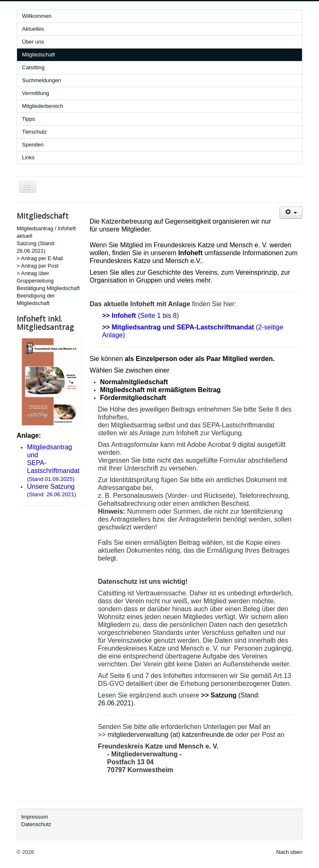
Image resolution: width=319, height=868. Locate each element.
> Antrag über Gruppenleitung (35, 277)
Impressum (34, 817)
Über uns (33, 42)
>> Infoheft (119, 316)
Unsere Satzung (51, 486)
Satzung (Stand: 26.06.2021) (36, 247)
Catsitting (33, 67)
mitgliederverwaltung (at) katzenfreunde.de (171, 735)
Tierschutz (34, 132)
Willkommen (37, 16)
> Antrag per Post (38, 266)
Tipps (28, 119)
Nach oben (289, 852)
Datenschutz (36, 824)
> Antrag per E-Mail (40, 258)
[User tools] (291, 213)
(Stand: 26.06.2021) (52, 494)
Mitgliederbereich (43, 106)
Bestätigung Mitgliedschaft (48, 288)
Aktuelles (33, 29)
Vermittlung (36, 93)
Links (28, 157)
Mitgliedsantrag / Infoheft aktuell (46, 232)
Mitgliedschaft (38, 55)
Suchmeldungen (42, 80)
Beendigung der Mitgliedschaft (36, 299)
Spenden (33, 145)
